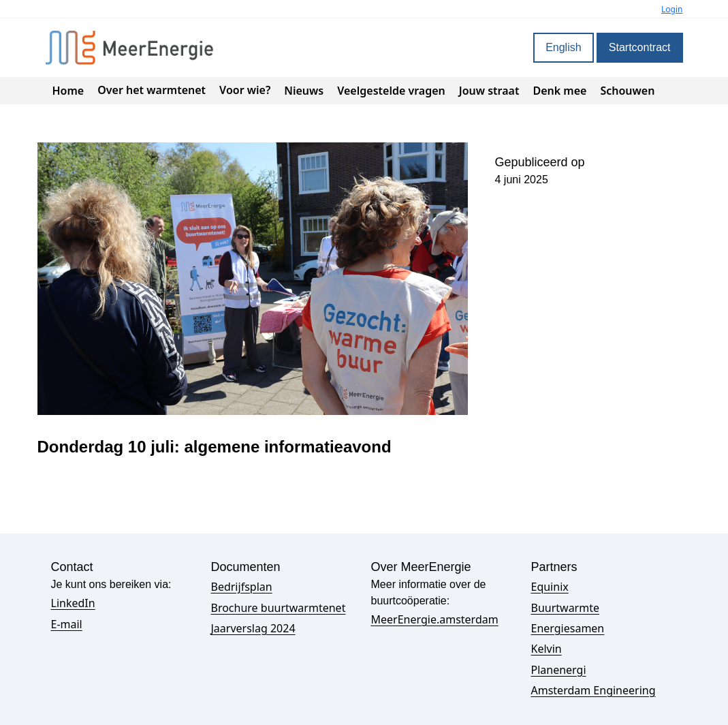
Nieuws (304, 91)
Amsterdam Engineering (594, 690)
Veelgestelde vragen (391, 91)
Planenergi (559, 670)
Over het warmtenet (152, 90)
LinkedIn (73, 603)
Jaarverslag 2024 (253, 628)
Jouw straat (489, 91)
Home (68, 91)
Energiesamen (568, 628)
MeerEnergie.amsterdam (435, 619)
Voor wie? (245, 90)
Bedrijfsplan (242, 587)
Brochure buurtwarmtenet (279, 608)
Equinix (550, 587)
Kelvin (547, 649)
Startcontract (640, 47)
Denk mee (559, 91)
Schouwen (627, 91)
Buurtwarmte (565, 608)
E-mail (67, 624)
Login (672, 9)
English (563, 47)
